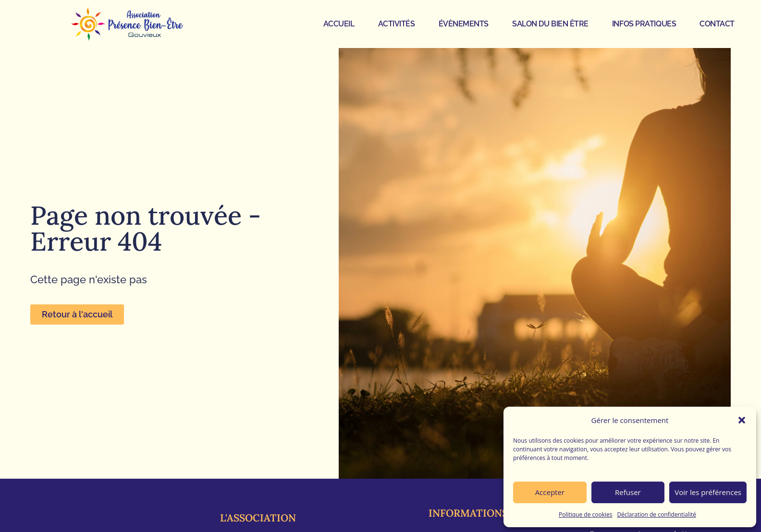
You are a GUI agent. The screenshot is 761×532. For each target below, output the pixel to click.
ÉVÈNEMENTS (464, 24)
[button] (742, 420)
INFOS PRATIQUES (644, 24)
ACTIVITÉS (397, 24)
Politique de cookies (586, 514)
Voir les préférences (708, 492)
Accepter (550, 492)
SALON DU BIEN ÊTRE (550, 24)
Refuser (628, 492)
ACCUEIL (339, 24)
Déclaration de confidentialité (657, 514)
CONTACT (717, 24)
